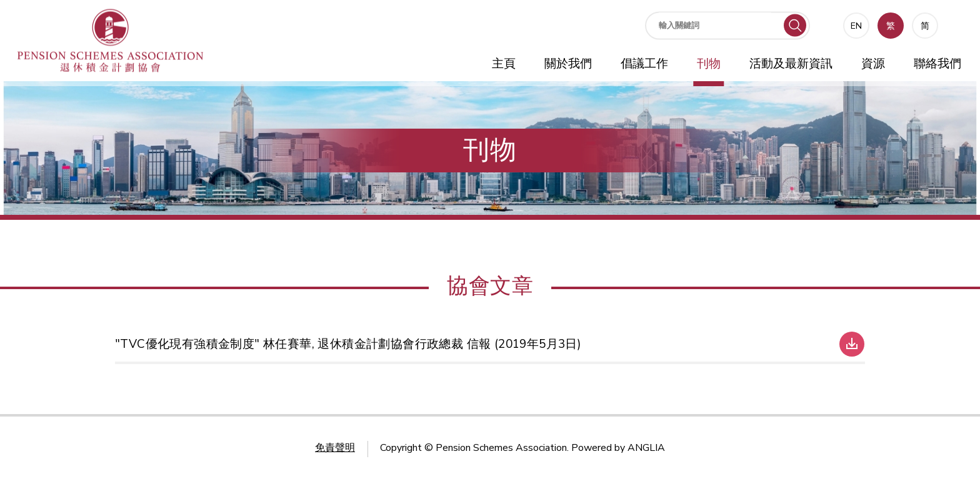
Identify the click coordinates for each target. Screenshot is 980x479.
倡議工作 (644, 64)
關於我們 (568, 64)
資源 (873, 64)
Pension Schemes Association (501, 448)
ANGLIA (646, 448)
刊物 (709, 64)
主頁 (504, 64)
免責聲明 (335, 448)
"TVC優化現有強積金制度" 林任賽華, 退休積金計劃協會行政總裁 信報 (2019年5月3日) (348, 344)
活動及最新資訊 (791, 64)
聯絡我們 (937, 64)
